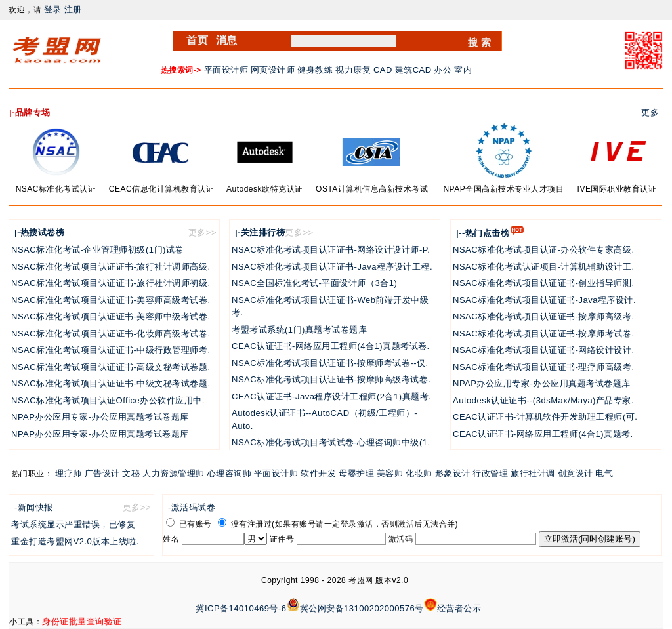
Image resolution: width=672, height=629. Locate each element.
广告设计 (102, 473)
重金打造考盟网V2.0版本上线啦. (75, 541)
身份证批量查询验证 (82, 621)
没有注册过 (245, 524)
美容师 (390, 473)
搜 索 (480, 42)
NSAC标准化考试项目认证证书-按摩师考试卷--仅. (330, 363)
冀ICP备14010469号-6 (241, 608)
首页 (197, 40)
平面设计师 (226, 70)
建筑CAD (413, 70)
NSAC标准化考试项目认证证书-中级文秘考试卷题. (111, 383)
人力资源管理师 (174, 473)
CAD (383, 70)
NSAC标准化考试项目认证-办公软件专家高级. (544, 250)
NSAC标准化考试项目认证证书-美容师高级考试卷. (111, 300)
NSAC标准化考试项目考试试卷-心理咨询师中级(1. (331, 442)
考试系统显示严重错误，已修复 (73, 524)
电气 (604, 473)
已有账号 (189, 524)
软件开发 (318, 473)
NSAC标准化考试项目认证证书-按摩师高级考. (544, 316)
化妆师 (419, 473)
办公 (443, 70)
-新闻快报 (34, 507)
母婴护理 (356, 473)
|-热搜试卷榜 (39, 233)
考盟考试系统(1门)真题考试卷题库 (299, 330)
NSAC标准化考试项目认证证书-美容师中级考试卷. (111, 316)
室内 (463, 70)
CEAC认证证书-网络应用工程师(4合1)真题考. (543, 434)
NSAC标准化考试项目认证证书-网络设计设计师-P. (331, 250)
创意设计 (576, 473)
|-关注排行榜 (260, 233)
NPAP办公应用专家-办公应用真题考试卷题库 (100, 417)
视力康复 (353, 70)
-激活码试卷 (192, 507)
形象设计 (453, 473)
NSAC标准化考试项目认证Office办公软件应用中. (108, 400)
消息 (227, 40)
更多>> (202, 233)
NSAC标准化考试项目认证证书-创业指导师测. (544, 283)
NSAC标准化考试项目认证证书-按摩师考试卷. (544, 334)
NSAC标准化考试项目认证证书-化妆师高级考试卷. (111, 334)
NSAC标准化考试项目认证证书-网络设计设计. (544, 350)
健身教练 (315, 70)
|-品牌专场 (30, 112)
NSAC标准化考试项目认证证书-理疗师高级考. (544, 367)
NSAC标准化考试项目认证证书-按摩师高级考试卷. (331, 379)
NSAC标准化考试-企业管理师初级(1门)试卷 (97, 250)
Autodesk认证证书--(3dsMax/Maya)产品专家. (543, 400)
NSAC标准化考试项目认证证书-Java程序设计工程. (332, 267)
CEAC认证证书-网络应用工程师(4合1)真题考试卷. (331, 346)
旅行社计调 (533, 473)
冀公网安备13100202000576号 (362, 608)
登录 (53, 10)
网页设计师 (273, 70)
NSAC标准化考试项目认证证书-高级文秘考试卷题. (111, 367)
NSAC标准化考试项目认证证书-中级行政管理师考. (111, 350)
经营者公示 (459, 608)
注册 (73, 10)
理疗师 (69, 473)
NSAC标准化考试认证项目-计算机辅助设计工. (544, 267)
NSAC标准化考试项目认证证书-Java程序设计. (544, 300)
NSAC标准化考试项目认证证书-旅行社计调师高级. (111, 267)
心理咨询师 (230, 473)
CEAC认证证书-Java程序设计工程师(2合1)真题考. (331, 396)
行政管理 (490, 473)
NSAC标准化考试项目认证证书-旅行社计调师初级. (111, 283)
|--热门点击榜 (483, 233)
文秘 (131, 473)
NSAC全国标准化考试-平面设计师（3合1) (314, 283)
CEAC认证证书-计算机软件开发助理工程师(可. (545, 417)
